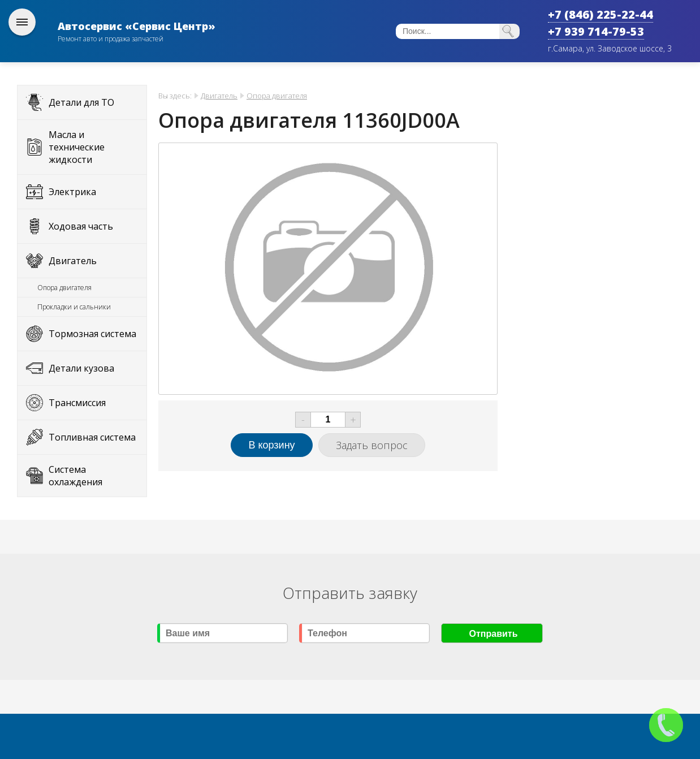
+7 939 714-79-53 (596, 31)
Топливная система (92, 437)
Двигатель (73, 261)
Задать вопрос (372, 445)
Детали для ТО (81, 102)
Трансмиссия (77, 403)
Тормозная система (92, 334)
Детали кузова (81, 368)
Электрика (72, 192)
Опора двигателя (64, 288)
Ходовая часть (81, 226)
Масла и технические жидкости (77, 147)
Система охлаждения (75, 476)
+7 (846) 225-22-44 (600, 14)
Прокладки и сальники (74, 307)
